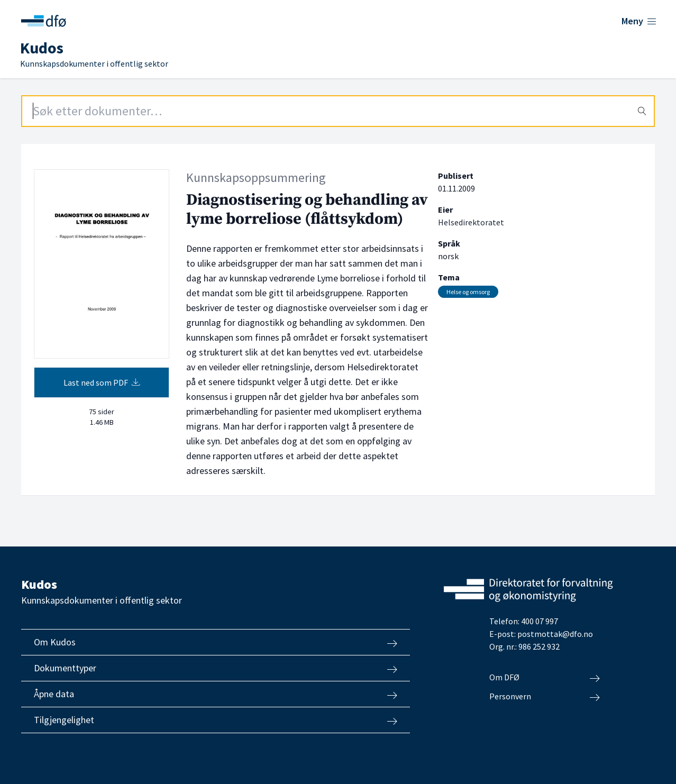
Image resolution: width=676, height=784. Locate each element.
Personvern (545, 697)
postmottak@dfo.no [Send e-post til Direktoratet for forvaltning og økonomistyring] (555, 634)
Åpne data (216, 694)
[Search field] (338, 111)
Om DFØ (545, 678)
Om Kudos (216, 642)
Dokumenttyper (216, 668)
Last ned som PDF (102, 382)
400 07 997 (540, 621)
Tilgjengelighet (216, 720)
